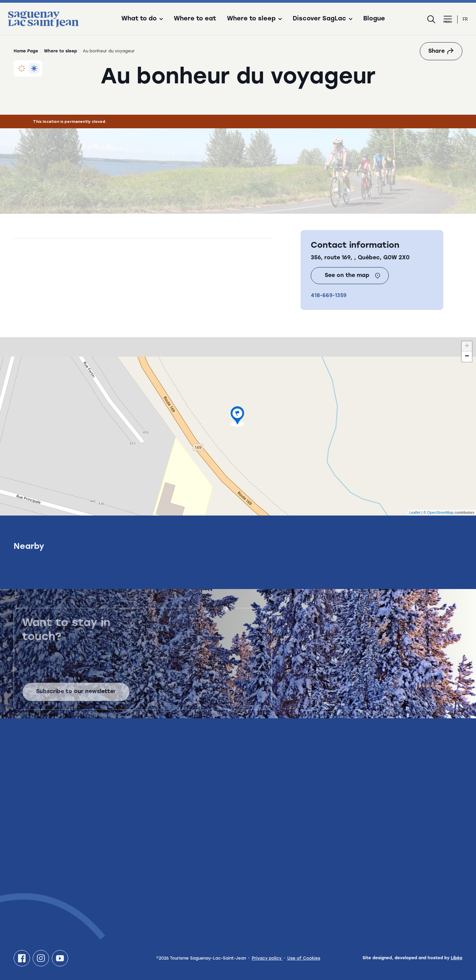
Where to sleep (60, 51)
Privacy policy (267, 959)
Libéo (457, 958)
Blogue (374, 19)
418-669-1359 (329, 295)
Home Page (26, 51)
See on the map (352, 276)
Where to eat (195, 19)
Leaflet (415, 512)
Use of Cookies (304, 959)
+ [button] (467, 346)
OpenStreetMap (441, 512)
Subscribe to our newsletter (76, 697)
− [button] (467, 357)
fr (465, 19)
